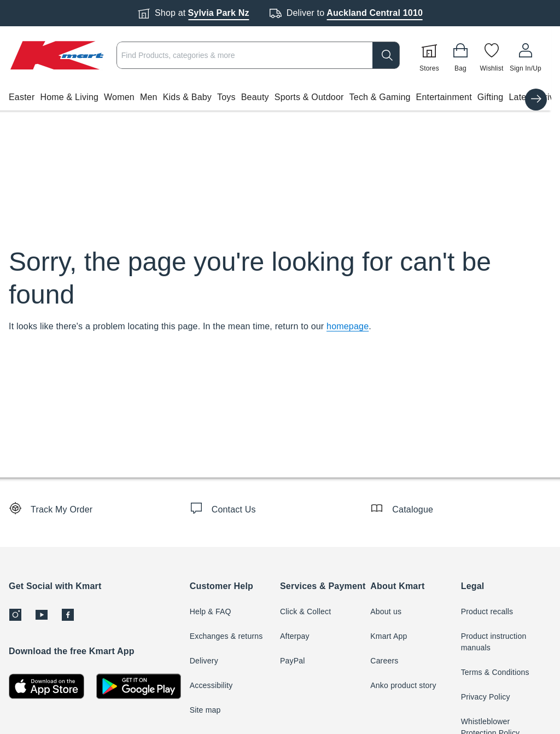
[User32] (526, 55)
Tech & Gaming (380, 97)
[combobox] (258, 55)
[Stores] (429, 55)
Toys (226, 97)
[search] (386, 55)
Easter (22, 97)
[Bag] (460, 55)
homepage (348, 326)
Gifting (491, 97)
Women (119, 97)
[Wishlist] (492, 55)
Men (149, 97)
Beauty (255, 97)
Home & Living (69, 97)
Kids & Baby (187, 97)
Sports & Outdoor (309, 97)
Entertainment (444, 97)
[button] (276, 97)
